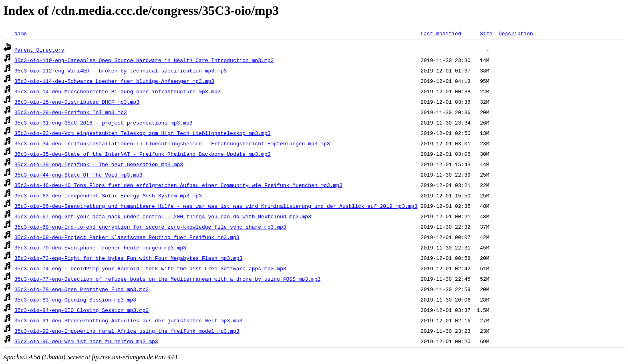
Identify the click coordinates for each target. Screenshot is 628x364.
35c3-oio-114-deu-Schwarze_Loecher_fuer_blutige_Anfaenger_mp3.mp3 (114, 81)
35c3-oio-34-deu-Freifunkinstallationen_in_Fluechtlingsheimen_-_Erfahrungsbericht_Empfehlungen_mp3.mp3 (172, 143)
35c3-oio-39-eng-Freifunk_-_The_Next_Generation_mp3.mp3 (99, 164)
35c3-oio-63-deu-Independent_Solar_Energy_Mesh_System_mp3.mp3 (108, 195)
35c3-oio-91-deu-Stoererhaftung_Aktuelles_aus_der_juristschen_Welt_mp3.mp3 (128, 320)
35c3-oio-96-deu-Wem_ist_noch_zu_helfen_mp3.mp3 (86, 341)
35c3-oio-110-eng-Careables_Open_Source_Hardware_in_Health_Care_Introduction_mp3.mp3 (144, 60)
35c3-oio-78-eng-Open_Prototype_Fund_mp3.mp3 (82, 289)
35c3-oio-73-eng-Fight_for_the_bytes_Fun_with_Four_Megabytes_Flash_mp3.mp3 (128, 258)
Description (516, 33)
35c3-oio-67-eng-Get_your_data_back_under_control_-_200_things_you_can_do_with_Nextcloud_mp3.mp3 (163, 216)
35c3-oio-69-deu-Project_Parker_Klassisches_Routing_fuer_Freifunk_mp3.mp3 (127, 237)
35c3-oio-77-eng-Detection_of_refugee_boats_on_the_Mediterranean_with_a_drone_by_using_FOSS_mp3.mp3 (167, 279)
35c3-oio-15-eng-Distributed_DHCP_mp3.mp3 (77, 102)
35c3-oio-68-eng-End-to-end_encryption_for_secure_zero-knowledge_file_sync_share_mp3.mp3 (150, 227)
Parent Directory (39, 50)
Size (486, 33)
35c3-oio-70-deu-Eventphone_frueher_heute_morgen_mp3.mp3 (100, 247)
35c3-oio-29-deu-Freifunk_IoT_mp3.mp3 (71, 112)
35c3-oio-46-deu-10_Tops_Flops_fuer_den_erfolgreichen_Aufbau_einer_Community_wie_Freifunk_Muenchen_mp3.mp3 (178, 185)
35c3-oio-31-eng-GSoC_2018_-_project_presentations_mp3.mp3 (104, 123)
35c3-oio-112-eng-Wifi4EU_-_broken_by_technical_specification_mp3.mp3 (121, 70)
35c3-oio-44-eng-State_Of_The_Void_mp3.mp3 (78, 175)
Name (21, 33)
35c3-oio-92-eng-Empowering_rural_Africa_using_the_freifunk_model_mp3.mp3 (127, 331)
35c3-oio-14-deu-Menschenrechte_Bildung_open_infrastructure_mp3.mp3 (118, 91)
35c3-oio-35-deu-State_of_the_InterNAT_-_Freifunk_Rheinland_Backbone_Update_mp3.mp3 (143, 154)
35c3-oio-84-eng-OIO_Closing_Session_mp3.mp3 (82, 310)
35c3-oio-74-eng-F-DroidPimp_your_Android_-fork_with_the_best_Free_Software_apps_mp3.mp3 (150, 268)
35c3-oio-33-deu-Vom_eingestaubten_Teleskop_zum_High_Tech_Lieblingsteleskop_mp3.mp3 (143, 133)
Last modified (441, 33)
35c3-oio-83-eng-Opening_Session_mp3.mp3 (75, 300)
